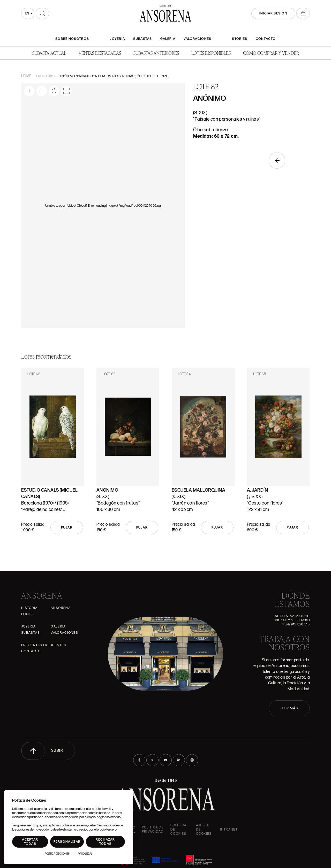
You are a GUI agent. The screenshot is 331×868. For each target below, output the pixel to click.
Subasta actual (49, 53)
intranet (229, 830)
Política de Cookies (57, 854)
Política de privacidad (153, 830)
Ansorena (61, 608)
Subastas (142, 39)
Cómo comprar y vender (271, 53)
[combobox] (28, 13)
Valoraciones (198, 39)
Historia (29, 608)
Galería (168, 39)
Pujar (67, 528)
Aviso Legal (85, 854)
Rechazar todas (105, 842)
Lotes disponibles (211, 53)
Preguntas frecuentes (44, 645)
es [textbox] (27, 13)
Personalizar (67, 842)
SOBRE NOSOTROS (72, 39)
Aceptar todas (30, 842)
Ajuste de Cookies (204, 830)
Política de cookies (178, 830)
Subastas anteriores (156, 53)
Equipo (28, 614)
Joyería (117, 39)
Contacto (266, 39)
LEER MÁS (289, 708)
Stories (240, 39)
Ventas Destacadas (100, 53)
